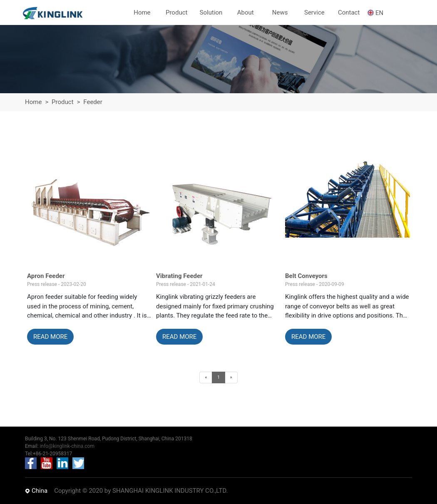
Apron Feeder (46, 276)
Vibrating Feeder (179, 276)
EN (379, 13)
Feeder (93, 102)
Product (62, 102)
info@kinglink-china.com (67, 446)
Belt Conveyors (306, 276)
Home (33, 102)
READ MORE (50, 337)
